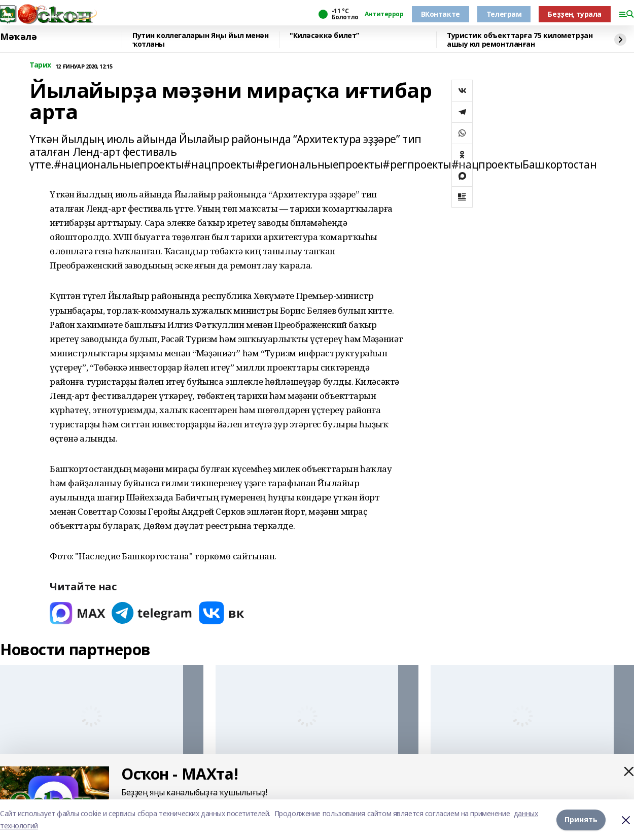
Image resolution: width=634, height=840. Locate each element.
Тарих (40, 65)
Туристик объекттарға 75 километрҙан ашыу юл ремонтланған (520, 40)
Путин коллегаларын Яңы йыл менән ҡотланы (201, 40)
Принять (581, 819)
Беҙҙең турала (575, 14)
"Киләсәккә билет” (324, 36)
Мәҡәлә (18, 37)
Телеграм (504, 14)
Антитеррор (384, 14)
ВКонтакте (441, 14)
